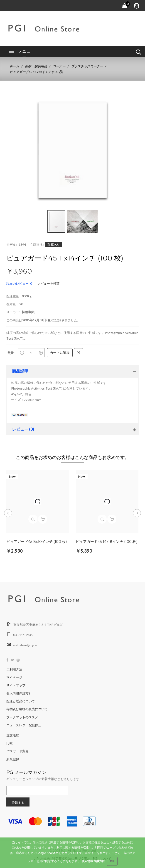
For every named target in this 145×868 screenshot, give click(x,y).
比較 (10, 743)
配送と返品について (21, 701)
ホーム (14, 66)
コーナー (59, 66)
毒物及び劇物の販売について (27, 709)
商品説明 (20, 371)
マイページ (14, 677)
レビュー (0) (23, 429)
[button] (108, 103)
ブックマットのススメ (22, 717)
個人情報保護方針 (19, 693)
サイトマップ (16, 685)
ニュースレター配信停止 (24, 725)
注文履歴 (13, 735)
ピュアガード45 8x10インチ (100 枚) (37, 542)
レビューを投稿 (48, 283)
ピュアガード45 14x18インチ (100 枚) (107, 542)
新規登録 (13, 759)
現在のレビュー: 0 (19, 283)
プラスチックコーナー (87, 66)
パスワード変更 (17, 751)
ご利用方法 (14, 669)
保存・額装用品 (36, 66)
